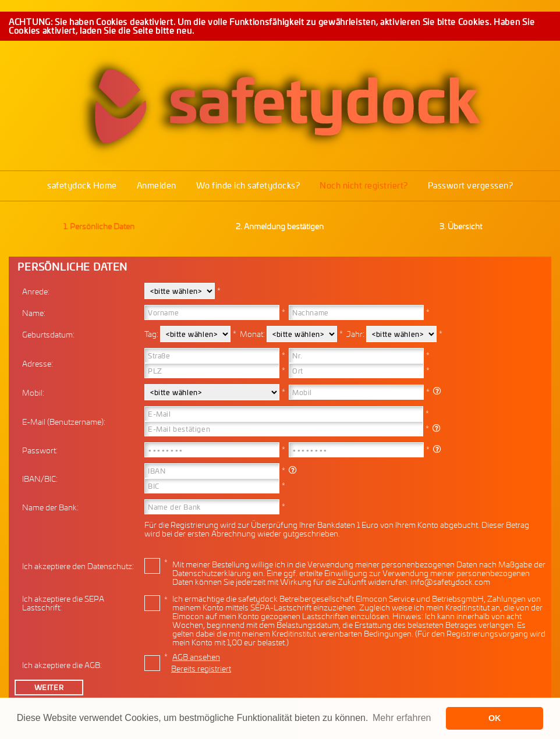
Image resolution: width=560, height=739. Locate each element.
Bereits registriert (201, 668)
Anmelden (157, 185)
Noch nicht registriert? (364, 185)
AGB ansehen (196, 657)
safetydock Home (82, 185)
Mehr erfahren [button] (402, 718)
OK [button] (495, 718)
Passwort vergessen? (471, 185)
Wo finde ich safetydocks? (248, 185)
